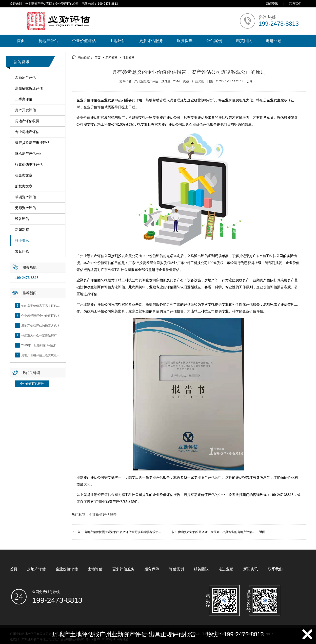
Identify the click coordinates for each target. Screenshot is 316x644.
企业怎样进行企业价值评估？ (40, 315)
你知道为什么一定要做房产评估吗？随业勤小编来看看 (57, 335)
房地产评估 (48, 41)
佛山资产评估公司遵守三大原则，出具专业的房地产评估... (216, 532)
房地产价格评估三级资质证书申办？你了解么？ (52, 355)
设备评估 (22, 219)
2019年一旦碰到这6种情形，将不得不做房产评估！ (55, 345)
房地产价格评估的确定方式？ (40, 325)
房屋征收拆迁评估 (29, 88)
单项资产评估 (25, 197)
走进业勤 (274, 41)
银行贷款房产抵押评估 (32, 143)
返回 (262, 532)
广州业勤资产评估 (109, 502)
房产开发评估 (25, 110)
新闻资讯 (272, 4)
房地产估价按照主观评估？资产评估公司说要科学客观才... (122, 532)
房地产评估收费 (27, 121)
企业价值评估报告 (32, 384)
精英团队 (244, 41)
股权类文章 (24, 186)
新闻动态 (22, 230)
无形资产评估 (25, 208)
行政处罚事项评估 (29, 165)
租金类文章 (24, 175)
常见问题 (22, 252)
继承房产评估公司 (29, 154)
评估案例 (214, 41)
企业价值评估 (84, 41)
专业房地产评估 (27, 132)
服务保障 (185, 41)
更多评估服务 (151, 41)
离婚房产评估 (25, 78)
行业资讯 (22, 241)
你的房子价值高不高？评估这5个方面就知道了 (52, 306)
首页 (21, 41)
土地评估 (118, 41)
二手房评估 (24, 99)
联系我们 (295, 4)
